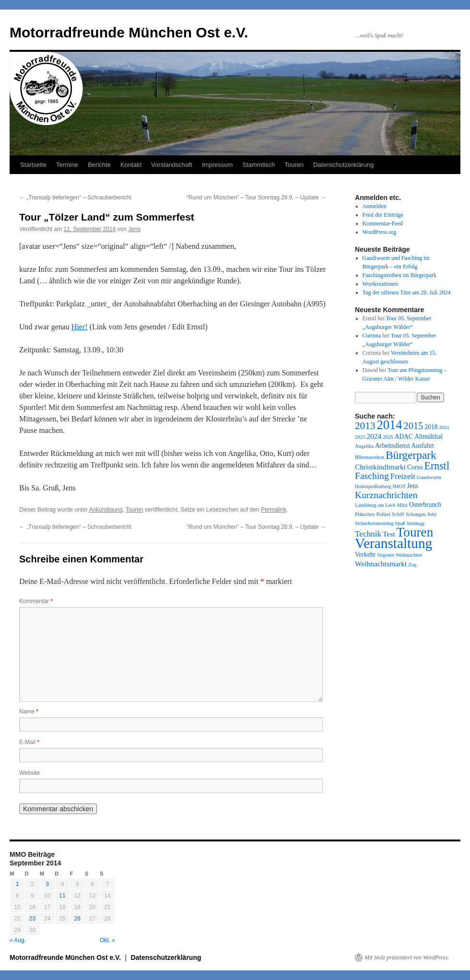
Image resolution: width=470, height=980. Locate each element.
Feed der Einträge (383, 215)
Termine (67, 165)
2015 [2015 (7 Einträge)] (414, 426)
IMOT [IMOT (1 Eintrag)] (399, 486)
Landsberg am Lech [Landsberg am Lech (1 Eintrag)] (375, 505)
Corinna (372, 336)
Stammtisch (258, 165)
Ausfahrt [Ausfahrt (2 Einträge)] (423, 446)
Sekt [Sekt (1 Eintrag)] (432, 514)
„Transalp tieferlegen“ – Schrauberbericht (75, 198)
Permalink (274, 510)
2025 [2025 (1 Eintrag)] (388, 437)
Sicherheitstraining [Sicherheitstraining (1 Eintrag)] (374, 523)
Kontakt (131, 165)
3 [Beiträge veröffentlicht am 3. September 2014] (47, 884)
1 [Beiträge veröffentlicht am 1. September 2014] (18, 884)
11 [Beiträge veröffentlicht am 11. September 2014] (62, 896)
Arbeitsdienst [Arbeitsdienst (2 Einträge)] (392, 446)
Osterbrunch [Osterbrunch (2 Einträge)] (425, 505)
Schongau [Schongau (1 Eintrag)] (416, 514)
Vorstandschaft (172, 165)
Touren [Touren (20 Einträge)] (415, 532)
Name (29, 712)
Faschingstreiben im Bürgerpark (399, 275)
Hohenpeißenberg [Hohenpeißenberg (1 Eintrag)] (373, 486)
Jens (134, 229)
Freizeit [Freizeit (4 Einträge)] (403, 476)
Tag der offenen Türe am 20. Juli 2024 (407, 292)
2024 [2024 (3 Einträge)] (374, 436)
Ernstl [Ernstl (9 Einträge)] (437, 466)
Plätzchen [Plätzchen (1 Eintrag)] (365, 514)
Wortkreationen (380, 284)
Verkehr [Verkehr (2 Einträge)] (365, 554)
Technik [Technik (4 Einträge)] (368, 534)
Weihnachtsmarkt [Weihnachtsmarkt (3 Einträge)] (381, 564)
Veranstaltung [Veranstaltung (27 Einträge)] (394, 543)
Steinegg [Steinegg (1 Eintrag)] (416, 523)
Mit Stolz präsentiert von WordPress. (407, 957)
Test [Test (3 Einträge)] (389, 534)
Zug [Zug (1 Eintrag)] (412, 565)
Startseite (33, 165)
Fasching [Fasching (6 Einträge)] (372, 476)
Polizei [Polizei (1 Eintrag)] (383, 514)
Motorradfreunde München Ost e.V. (129, 32)
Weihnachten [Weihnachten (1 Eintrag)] (409, 555)
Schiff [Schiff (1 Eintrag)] (398, 514)
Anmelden (375, 206)
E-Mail (29, 742)
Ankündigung (106, 510)
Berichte (99, 165)
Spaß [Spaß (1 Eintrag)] (400, 523)
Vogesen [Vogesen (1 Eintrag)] (386, 555)
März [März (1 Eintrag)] (402, 505)
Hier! (80, 327)
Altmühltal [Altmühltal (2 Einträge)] (429, 437)
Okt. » (107, 940)
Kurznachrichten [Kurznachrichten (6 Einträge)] (386, 495)
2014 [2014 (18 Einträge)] (389, 425)
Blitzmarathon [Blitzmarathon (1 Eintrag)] (370, 457)
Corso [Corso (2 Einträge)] (415, 467)
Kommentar (36, 601)
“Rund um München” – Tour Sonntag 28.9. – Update (256, 198)
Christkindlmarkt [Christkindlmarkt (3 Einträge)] (380, 467)
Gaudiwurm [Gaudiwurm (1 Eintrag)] (429, 477)
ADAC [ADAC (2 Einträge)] (404, 437)
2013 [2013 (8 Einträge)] (365, 426)
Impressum (217, 165)
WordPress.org (379, 232)
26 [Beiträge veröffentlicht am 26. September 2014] (77, 919)
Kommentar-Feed (383, 223)
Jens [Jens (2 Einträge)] (413, 486)
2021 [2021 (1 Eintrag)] (444, 427)
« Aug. (18, 940)
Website (29, 773)
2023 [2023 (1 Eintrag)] (360, 437)
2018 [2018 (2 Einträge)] (431, 427)
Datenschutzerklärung (343, 165)
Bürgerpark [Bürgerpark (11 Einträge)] (411, 455)
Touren (294, 165)
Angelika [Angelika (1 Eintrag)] (364, 446)
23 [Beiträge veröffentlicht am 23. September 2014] (32, 919)
